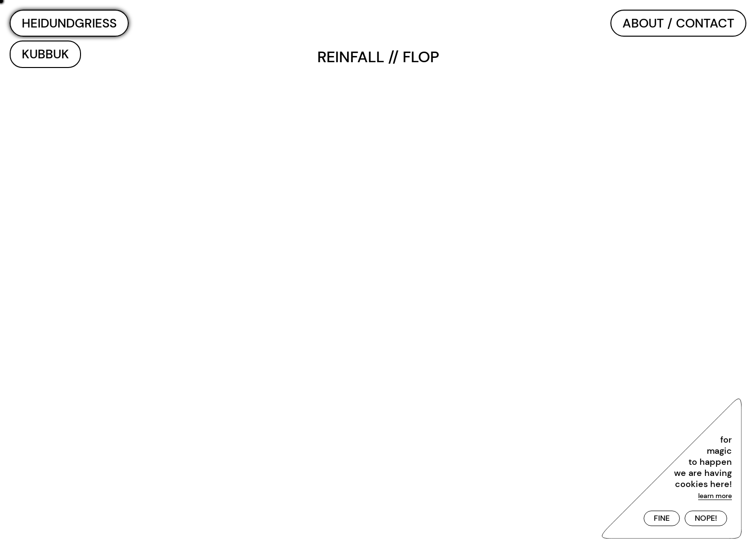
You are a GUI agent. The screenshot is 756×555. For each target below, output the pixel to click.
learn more (715, 496)
